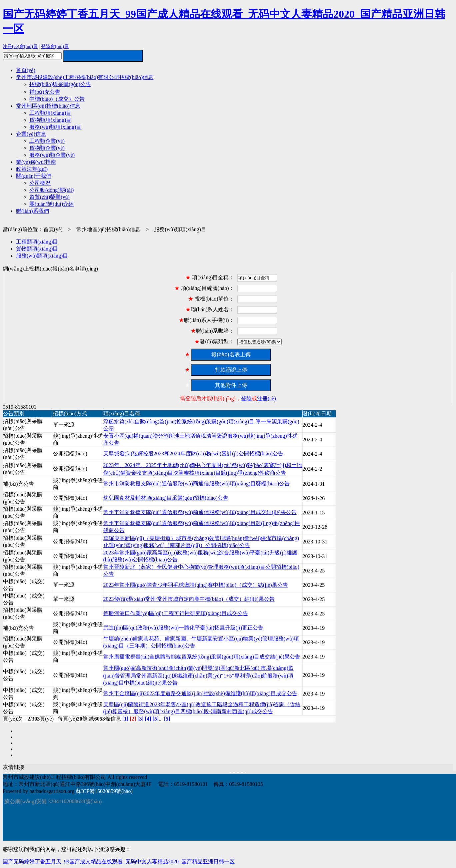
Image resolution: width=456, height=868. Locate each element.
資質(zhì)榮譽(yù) (49, 197)
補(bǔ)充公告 (45, 92)
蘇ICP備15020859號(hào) (104, 791)
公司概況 (40, 183)
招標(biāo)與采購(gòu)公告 (60, 84)
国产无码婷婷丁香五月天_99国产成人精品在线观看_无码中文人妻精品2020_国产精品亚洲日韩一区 (119, 861)
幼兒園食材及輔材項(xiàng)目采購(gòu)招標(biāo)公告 (166, 498)
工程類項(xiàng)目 (50, 113)
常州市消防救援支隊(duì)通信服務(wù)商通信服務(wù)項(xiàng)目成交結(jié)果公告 (200, 512)
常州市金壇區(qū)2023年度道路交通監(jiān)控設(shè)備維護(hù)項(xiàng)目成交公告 (200, 693)
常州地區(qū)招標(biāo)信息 (48, 106)
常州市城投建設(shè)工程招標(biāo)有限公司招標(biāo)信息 (85, 77)
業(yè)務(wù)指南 (36, 162)
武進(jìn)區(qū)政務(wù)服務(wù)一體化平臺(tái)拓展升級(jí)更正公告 (183, 628)
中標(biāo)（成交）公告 (57, 99)
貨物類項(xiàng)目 (50, 120)
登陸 (246, 398)
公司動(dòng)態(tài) (51, 190)
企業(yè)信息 (31, 134)
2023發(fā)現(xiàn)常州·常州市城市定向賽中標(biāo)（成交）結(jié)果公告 (189, 599)
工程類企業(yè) (47, 141)
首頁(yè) (26, 70)
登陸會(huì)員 (55, 47)
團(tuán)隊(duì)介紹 (51, 204)
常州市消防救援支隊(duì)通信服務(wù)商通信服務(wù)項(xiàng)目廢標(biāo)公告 (197, 484)
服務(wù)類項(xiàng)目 (55, 127)
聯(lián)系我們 (32, 211)
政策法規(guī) (32, 169)
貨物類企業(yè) (47, 148)
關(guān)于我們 (34, 176)
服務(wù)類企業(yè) (52, 155)
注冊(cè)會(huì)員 (20, 47)
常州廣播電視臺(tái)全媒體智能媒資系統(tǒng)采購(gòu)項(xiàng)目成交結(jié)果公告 (202, 657)
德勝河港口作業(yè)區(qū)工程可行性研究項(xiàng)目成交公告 (176, 613)
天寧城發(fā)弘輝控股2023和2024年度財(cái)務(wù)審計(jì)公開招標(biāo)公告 (193, 454)
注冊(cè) (266, 398)
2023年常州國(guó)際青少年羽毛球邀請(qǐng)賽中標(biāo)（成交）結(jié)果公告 (196, 585)
